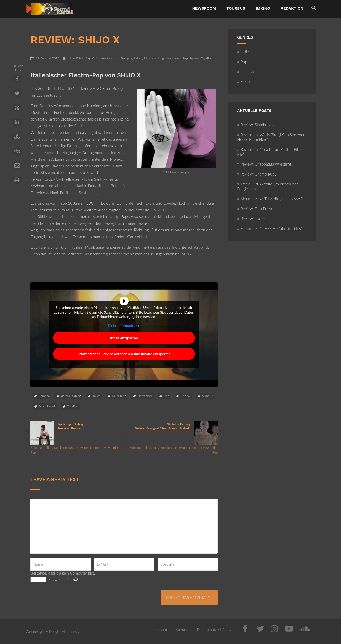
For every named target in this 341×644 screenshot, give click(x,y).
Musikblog (119, 396)
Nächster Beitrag (171, 426)
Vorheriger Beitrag (77, 426)
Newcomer (173, 58)
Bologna (127, 58)
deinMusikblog (71, 396)
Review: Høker (251, 219)
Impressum (158, 629)
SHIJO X (208, 396)
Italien (138, 58)
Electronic (247, 81)
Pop (185, 58)
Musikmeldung (154, 58)
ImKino (263, 8)
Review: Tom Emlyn (255, 209)
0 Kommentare (102, 58)
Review (194, 58)
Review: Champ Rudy (257, 174)
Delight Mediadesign (65, 632)
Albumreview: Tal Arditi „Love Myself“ (270, 199)
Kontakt (182, 629)
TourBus (236, 8)
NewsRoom (204, 8)
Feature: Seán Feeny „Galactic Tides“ (270, 228)
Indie (243, 52)
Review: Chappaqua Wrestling (264, 164)
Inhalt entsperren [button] (124, 338)
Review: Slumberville (256, 125)
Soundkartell (47, 406)
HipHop (245, 72)
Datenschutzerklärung (214, 629)
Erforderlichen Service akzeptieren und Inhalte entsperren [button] (124, 354)
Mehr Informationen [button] (124, 326)
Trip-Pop (207, 58)
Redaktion (292, 8)
